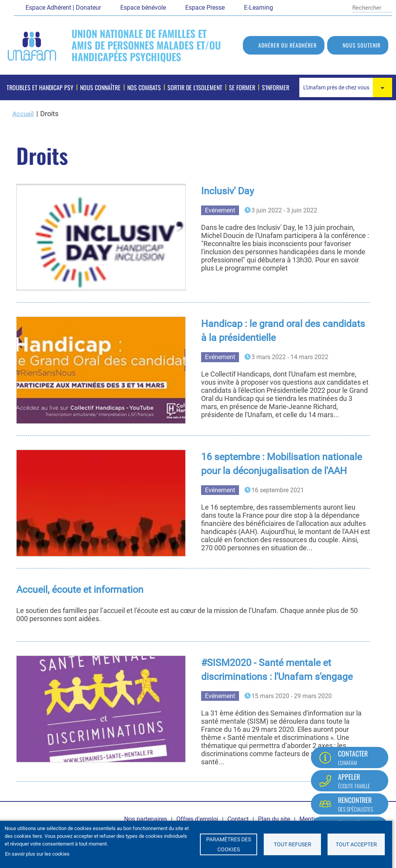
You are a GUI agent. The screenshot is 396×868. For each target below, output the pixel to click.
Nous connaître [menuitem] (100, 87)
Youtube (312, 7)
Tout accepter (356, 844)
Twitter (298, 7)
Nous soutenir (362, 45)
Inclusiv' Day (228, 191)
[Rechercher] (367, 8)
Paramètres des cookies (229, 844)
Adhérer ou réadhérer (288, 45)
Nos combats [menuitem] (144, 87)
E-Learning (259, 8)
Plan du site (274, 819)
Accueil (24, 114)
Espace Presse (205, 8)
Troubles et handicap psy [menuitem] (40, 87)
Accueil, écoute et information (83, 589)
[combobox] (346, 87)
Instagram (339, 7)
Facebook (285, 7)
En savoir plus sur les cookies (37, 854)
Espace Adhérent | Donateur (63, 8)
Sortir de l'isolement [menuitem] (195, 87)
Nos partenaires (146, 819)
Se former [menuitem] (242, 87)
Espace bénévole (143, 8)
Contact (238, 819)
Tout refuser (293, 844)
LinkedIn (325, 7)
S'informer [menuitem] (276, 87)
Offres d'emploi (197, 819)
